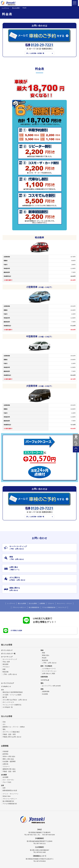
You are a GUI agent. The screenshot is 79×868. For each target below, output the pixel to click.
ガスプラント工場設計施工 (11, 732)
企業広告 (5, 764)
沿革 (2, 785)
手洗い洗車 (6, 662)
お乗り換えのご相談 (49, 673)
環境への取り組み (8, 759)
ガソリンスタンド (7, 650)
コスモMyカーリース (49, 668)
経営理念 (5, 754)
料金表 (44, 658)
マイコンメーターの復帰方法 (12, 705)
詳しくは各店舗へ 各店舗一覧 (36, 54)
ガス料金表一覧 (8, 707)
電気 (42, 683)
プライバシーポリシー (19, 607)
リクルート (51, 603)
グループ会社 (7, 782)
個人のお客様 (16, 8)
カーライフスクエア (8, 683)
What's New (6, 796)
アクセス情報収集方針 (49, 607)
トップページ (5, 8)
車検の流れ (46, 655)
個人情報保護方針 (34, 607)
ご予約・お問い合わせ (10, 674)
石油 (4, 722)
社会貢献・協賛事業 (9, 761)
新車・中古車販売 (46, 666)
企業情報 (42, 603)
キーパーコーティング (10, 659)
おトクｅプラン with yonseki (51, 686)
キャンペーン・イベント (64, 603)
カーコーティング (7, 657)
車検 (42, 650)
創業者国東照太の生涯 (10, 790)
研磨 (4, 669)
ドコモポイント (6, 686)
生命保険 (45, 694)
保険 (42, 689)
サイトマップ (62, 607)
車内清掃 (5, 664)
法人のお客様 (33, 603)
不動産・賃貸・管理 (9, 734)
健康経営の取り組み (9, 769)
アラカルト (6, 667)
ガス (2, 690)
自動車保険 (44, 677)
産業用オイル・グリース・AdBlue (14, 727)
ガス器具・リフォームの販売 (12, 695)
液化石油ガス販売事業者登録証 (13, 692)
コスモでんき (45, 680)
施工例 (5, 697)
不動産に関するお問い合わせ (12, 737)
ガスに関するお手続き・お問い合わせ (15, 700)
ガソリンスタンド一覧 (8, 653)
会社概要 (4, 775)
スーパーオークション (49, 671)
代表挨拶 (5, 751)
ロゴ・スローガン (8, 780)
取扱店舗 (5, 672)
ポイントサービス (8, 702)
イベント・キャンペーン (10, 794)
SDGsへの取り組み (9, 756)
